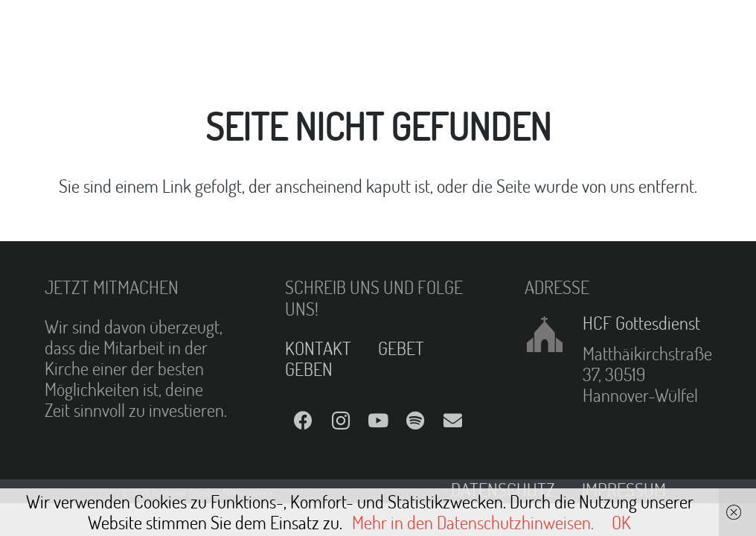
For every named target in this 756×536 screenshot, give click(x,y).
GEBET (401, 348)
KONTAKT (318, 348)
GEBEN (309, 369)
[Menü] (413, 30)
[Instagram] (341, 421)
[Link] (49, 30)
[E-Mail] (452, 421)
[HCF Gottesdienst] (553, 334)
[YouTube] (378, 421)
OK (621, 522)
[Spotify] (415, 421)
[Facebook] (304, 421)
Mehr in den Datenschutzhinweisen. (473, 522)
